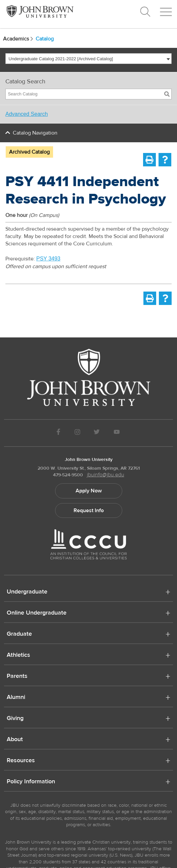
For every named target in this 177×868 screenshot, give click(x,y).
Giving (15, 719)
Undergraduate (27, 592)
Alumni (16, 698)
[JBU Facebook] (59, 433)
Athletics (18, 655)
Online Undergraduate (37, 613)
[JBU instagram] (77, 433)
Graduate (19, 634)
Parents (17, 677)
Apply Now (89, 491)
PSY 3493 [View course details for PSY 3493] (48, 259)
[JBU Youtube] (117, 433)
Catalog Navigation (35, 133)
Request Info (89, 510)
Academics (19, 39)
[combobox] (88, 59)
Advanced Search (27, 114)
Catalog (45, 39)
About (15, 740)
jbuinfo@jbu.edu (106, 475)
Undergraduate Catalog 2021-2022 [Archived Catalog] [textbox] (61, 59)
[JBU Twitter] (97, 433)
